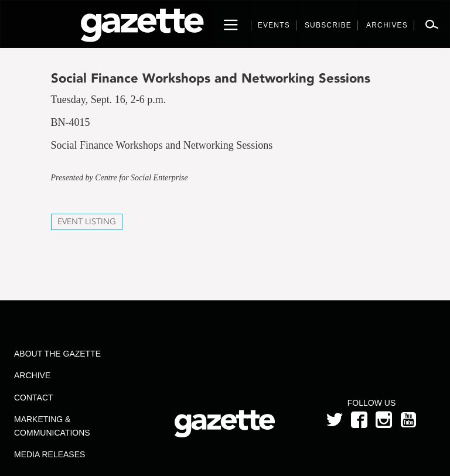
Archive (32, 375)
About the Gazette (57, 354)
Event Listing (87, 222)
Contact (34, 398)
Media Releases (50, 454)
